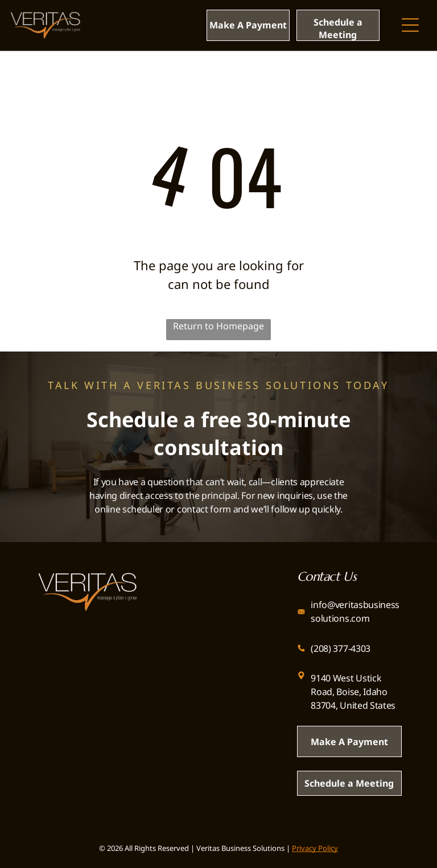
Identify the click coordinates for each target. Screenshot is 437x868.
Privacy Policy (315, 848)
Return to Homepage (218, 326)
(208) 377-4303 (341, 648)
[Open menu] (410, 25)
